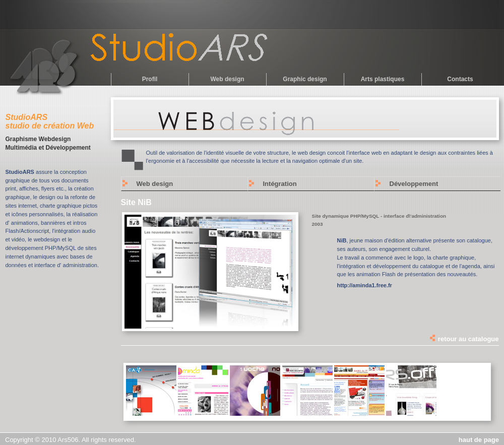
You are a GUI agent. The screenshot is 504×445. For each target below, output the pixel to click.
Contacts (460, 79)
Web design (227, 79)
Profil (150, 79)
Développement (414, 184)
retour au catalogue (464, 339)
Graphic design (305, 79)
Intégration (280, 184)
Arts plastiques (383, 79)
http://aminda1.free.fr (365, 285)
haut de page (479, 440)
